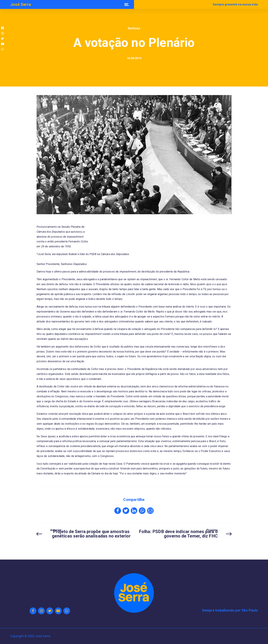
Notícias (134, 28)
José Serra (21, 4)
